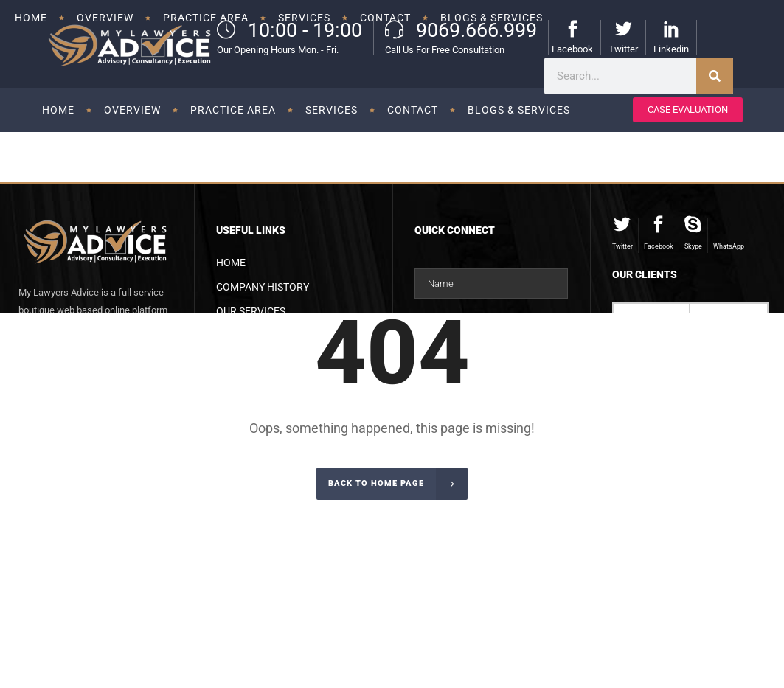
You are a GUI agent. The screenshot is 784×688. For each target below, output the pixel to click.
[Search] (715, 76)
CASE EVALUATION (688, 110)
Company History (263, 287)
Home (231, 263)
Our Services (251, 311)
